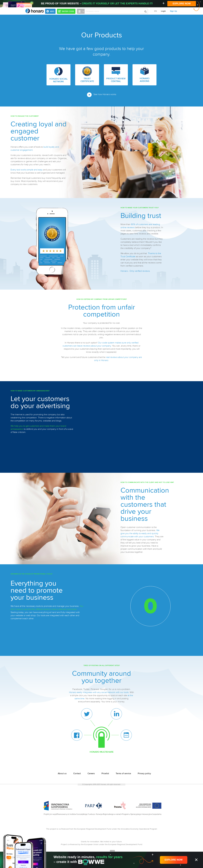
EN (155, 11)
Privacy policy (144, 774)
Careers (91, 774)
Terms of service (123, 774)
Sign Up (173, 11)
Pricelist (105, 774)
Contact (77, 774)
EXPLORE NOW (182, 4)
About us (62, 774)
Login (163, 11)
